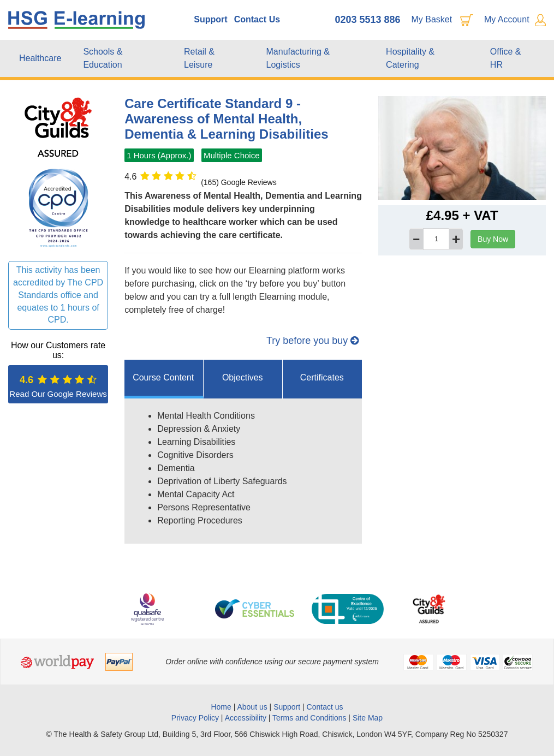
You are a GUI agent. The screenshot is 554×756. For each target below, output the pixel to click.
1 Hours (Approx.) (159, 155)
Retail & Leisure (199, 58)
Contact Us (257, 19)
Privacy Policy (195, 718)
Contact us (325, 707)
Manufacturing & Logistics (298, 58)
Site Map (368, 718)
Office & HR (506, 58)
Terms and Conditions (309, 718)
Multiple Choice (232, 155)
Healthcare (40, 58)
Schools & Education (103, 58)
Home (221, 707)
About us (253, 707)
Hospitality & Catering (410, 58)
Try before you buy (312, 341)
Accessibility (246, 718)
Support (210, 19)
